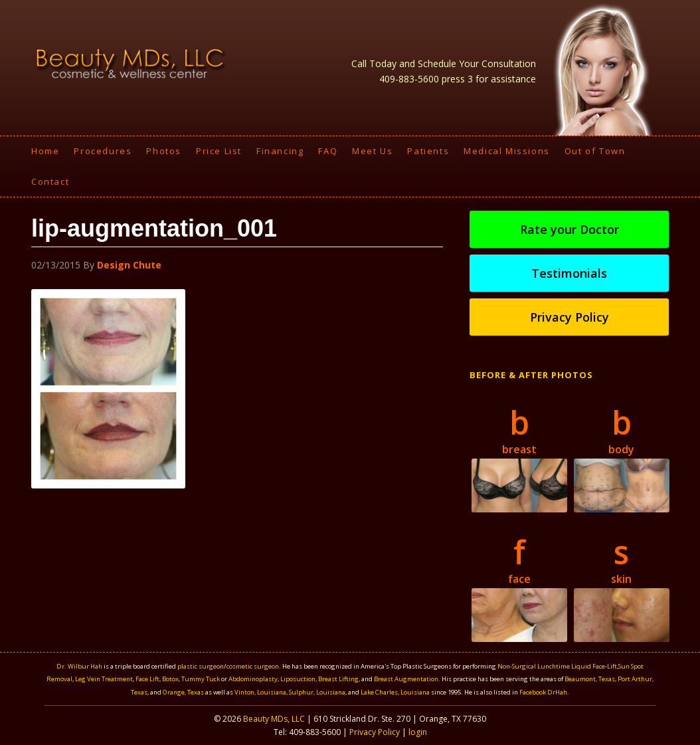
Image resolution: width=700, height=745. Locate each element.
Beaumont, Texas (590, 679)
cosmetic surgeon (253, 666)
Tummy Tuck (201, 679)
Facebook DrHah (543, 692)
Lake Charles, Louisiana (396, 692)
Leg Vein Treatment (104, 679)
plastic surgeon (201, 666)
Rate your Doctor (569, 229)
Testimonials (569, 273)
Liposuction (298, 679)
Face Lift (147, 679)
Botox (170, 679)
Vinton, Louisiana (260, 692)
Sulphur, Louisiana (317, 692)
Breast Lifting (338, 679)
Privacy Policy (569, 317)
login (418, 732)
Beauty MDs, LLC (274, 719)
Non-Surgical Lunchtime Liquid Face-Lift (557, 666)
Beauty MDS (131, 63)
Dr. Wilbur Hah (79, 666)
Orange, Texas (184, 692)
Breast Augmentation (406, 679)
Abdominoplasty (253, 679)
